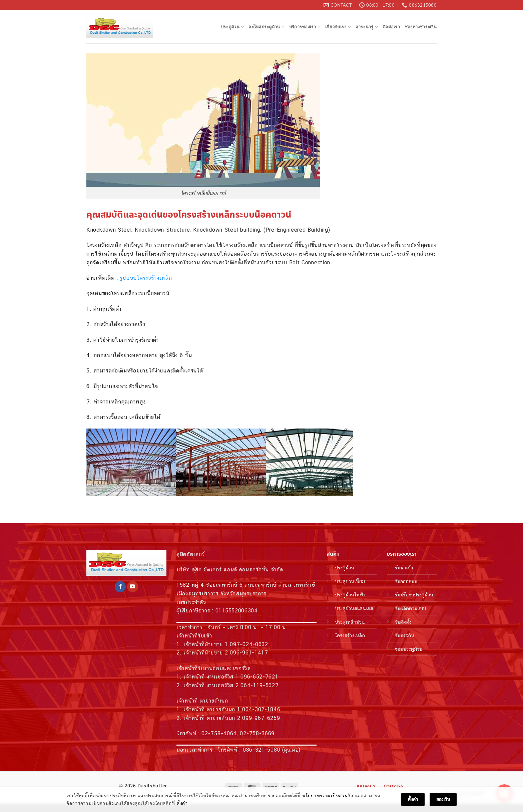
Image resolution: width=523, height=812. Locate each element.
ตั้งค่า (182, 804)
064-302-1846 (261, 709)
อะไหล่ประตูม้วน (267, 27)
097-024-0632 (249, 644)
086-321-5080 (261, 750)
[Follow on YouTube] (133, 587)
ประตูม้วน (232, 27)
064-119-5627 (259, 685)
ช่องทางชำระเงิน (421, 27)
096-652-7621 (259, 677)
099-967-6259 (261, 718)
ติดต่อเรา (391, 27)
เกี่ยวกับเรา (338, 27)
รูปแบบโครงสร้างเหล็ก (146, 278)
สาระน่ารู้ (367, 27)
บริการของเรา (305, 27)
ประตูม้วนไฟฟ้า (350, 595)
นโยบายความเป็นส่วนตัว (328, 796)
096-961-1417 (249, 653)
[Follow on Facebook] (120, 587)
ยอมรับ (443, 800)
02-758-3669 (257, 733)
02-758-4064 (219, 733)
